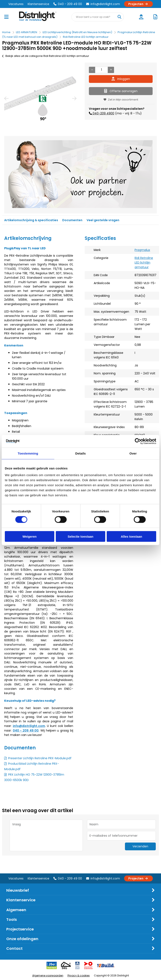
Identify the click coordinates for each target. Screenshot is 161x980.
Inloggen (121, 79)
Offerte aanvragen (121, 91)
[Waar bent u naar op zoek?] (119, 17)
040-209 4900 (103, 113)
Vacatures (16, 4)
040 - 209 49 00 (68, 4)
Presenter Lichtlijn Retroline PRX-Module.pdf (40, 758)
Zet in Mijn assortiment (121, 100)
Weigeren (29, 536)
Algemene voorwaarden (48, 975)
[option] (40, 98)
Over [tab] (133, 453)
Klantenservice (38, 4)
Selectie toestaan (81, 536)
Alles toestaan (131, 536)
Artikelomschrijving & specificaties (31, 220)
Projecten (138, 4)
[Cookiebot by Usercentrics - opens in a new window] (138, 441)
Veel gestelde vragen (103, 220)
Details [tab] (80, 453)
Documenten (72, 220)
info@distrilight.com (103, 4)
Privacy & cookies (79, 975)
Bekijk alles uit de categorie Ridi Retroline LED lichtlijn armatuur (46, 56)
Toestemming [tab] (28, 453)
